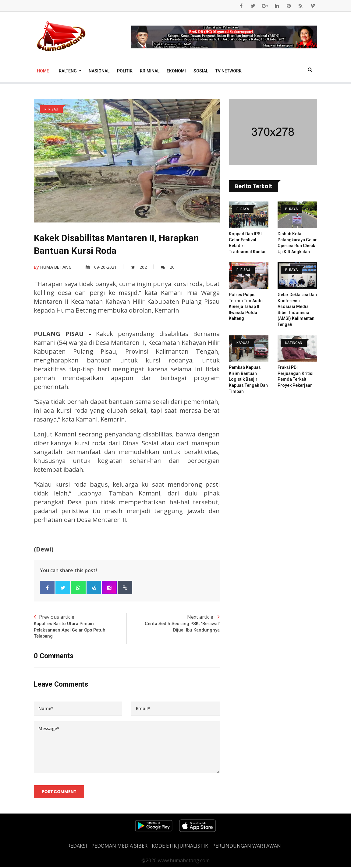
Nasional (99, 71)
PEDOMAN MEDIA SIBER (119, 847)
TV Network (229, 71)
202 (139, 267)
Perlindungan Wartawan (247, 847)
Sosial (201, 71)
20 (168, 267)
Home (43, 71)
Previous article (80, 627)
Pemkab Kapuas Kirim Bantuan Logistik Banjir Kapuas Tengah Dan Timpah (248, 379)
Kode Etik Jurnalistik (180, 847)
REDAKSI (77, 847)
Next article (173, 623)
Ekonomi (176, 71)
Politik (125, 71)
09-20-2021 (101, 267)
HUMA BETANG (53, 267)
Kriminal (150, 71)
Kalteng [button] (68, 71)
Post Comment (59, 793)
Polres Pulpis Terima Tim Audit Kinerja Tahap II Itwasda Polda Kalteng (246, 306)
